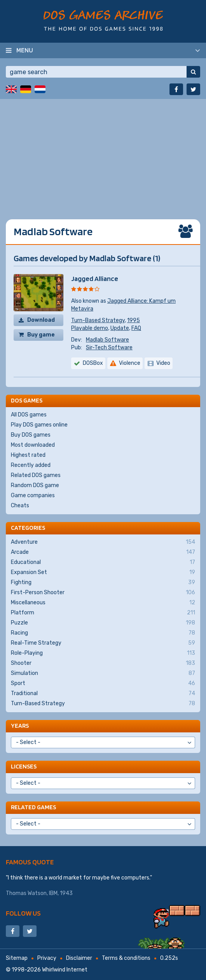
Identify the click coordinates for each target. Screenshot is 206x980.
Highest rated (28, 455)
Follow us (23, 913)
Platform (103, 613)
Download (41, 320)
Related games (33, 807)
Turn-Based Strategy (98, 320)
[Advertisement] (103, 153)
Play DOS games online (39, 425)
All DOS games (29, 415)
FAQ (136, 328)
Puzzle (103, 623)
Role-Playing (103, 653)
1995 (134, 320)
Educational (103, 562)
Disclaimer (79, 958)
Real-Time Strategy (103, 643)
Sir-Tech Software (109, 348)
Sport (103, 683)
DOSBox (93, 363)
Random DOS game (35, 485)
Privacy (47, 958)
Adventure (103, 542)
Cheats (20, 506)
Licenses (24, 766)
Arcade (103, 552)
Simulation (103, 673)
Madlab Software (107, 340)
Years (20, 726)
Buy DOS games (31, 435)
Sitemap (17, 958)
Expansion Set (103, 572)
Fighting (103, 583)
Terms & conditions (126, 958)
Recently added (31, 465)
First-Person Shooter (103, 593)
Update (120, 328)
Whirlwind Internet (65, 970)
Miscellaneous (103, 603)
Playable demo (90, 328)
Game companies (33, 495)
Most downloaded (33, 445)
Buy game (41, 335)
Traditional (103, 694)
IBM (53, 893)
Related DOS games (36, 475)
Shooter (103, 663)
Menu (25, 50)
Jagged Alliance (95, 278)
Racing (103, 633)
